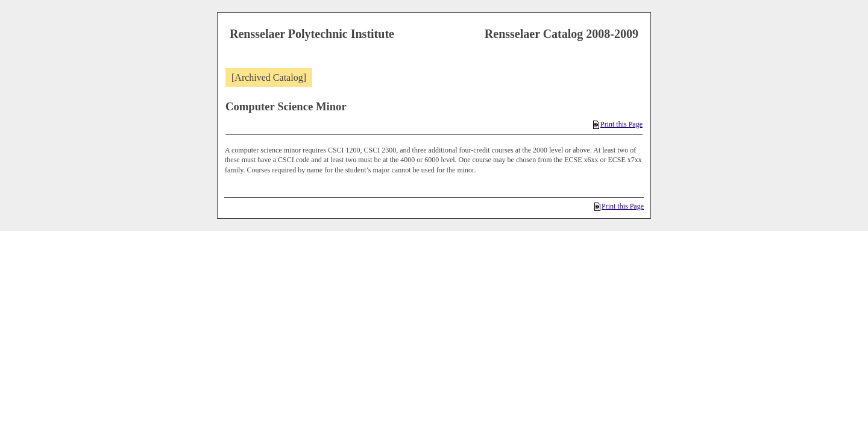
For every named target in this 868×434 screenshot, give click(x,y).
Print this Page (618, 124)
